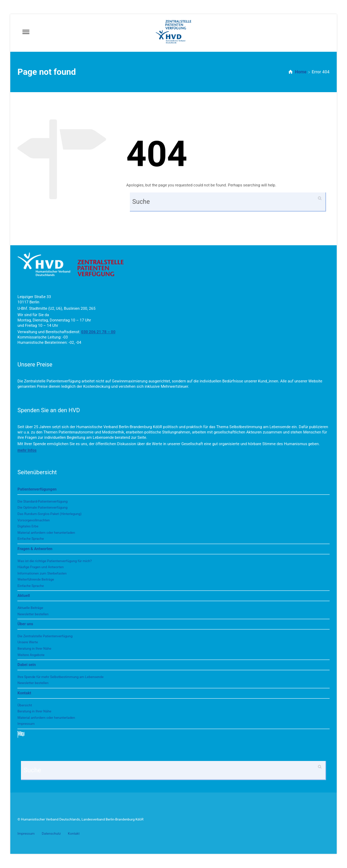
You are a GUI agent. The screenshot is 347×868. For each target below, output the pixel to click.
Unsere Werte (27, 642)
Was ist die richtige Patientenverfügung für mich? (54, 561)
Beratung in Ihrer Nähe (34, 648)
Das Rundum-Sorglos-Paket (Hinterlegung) (49, 514)
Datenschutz (51, 833)
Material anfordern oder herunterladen (46, 533)
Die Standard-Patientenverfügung (42, 501)
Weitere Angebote (31, 655)
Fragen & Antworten (35, 549)
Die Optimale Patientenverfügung (42, 507)
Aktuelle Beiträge (30, 608)
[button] (27, 450)
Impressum (26, 724)
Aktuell (24, 596)
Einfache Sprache (31, 539)
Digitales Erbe (28, 526)
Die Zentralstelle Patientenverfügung (45, 636)
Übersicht (25, 705)
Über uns (25, 624)
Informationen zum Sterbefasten (42, 573)
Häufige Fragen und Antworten (40, 567)
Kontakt (24, 693)
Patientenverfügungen (37, 489)
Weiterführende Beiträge (36, 579)
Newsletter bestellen (33, 614)
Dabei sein (26, 665)
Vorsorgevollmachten (34, 520)
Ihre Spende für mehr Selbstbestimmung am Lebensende (60, 677)
